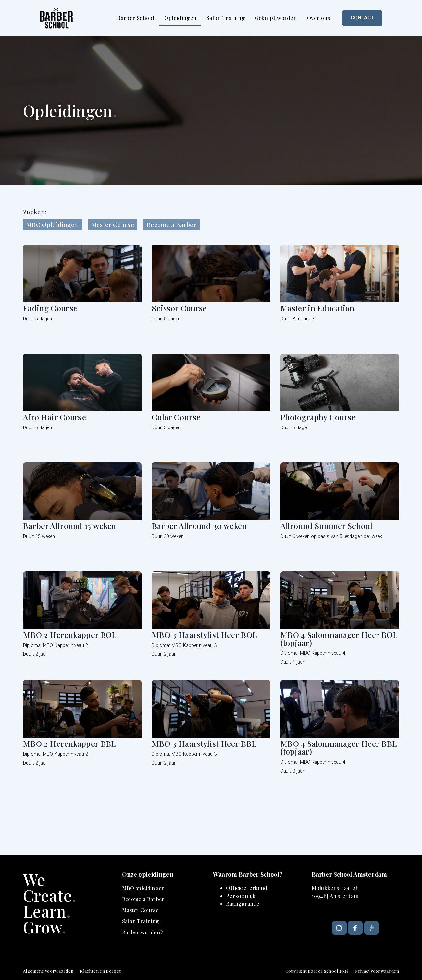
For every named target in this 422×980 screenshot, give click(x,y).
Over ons (319, 18)
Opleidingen (180, 18)
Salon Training (226, 18)
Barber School (136, 18)
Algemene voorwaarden (48, 971)
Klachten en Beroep (101, 971)
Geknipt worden (276, 18)
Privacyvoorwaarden (377, 971)
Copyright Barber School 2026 (317, 971)
